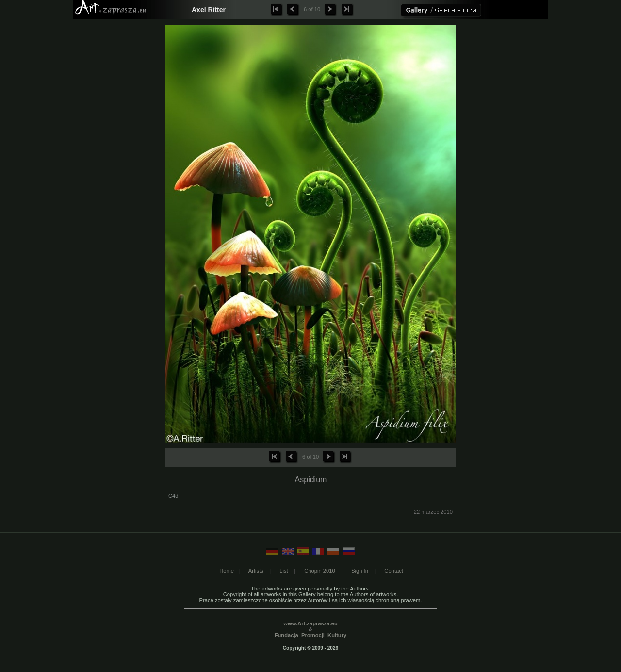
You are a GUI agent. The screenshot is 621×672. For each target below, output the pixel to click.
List (284, 571)
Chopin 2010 (319, 571)
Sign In (360, 571)
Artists (256, 571)
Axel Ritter (209, 10)
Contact (394, 571)
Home (227, 571)
